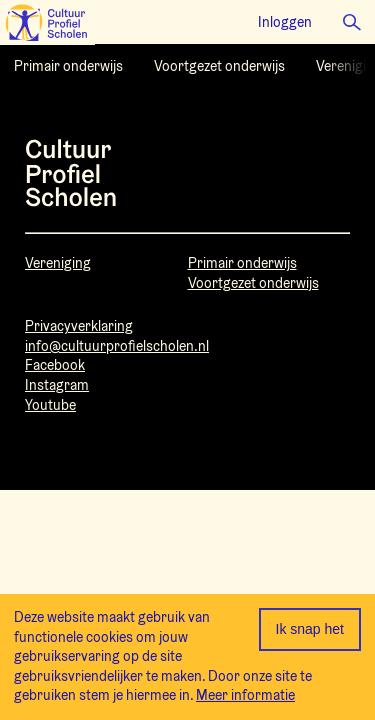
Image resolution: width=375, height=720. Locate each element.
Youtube (50, 405)
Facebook (55, 365)
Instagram (57, 385)
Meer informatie (245, 695)
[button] (352, 22)
